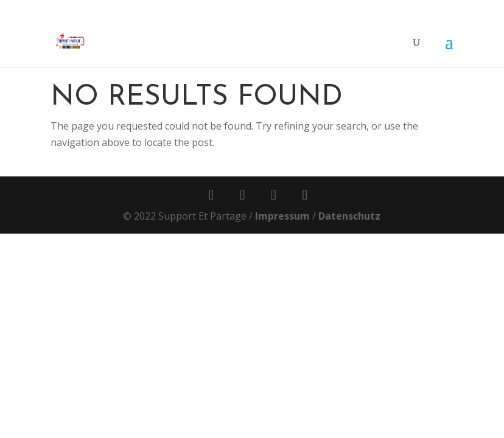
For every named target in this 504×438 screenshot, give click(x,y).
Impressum (282, 216)
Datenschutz (349, 216)
